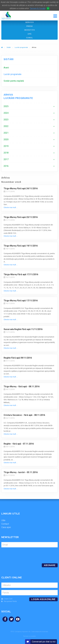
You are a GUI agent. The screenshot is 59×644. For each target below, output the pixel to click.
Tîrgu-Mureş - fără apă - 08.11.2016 (22, 386)
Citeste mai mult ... (11, 207)
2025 (6, 106)
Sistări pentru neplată (14, 81)
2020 (6, 139)
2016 (6, 166)
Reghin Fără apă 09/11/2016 (18, 358)
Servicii (30, 22)
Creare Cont (7, 599)
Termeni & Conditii (38, 8)
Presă (30, 26)
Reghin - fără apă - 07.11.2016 (19, 444)
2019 (6, 146)
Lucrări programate (21, 47)
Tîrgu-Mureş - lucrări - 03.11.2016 (21, 472)
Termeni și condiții (29, 636)
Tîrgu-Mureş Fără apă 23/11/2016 (21, 217)
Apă (30, 34)
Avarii (6, 68)
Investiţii (30, 30)
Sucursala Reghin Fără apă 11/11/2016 (23, 329)
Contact (5, 524)
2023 (6, 120)
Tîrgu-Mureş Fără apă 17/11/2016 (21, 301)
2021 (6, 133)
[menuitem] (29, 68)
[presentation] (20, 554)
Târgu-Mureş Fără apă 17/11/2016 (21, 274)
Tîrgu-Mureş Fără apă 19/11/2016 (21, 246)
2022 (6, 126)
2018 (6, 153)
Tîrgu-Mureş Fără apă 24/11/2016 (21, 188)
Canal (29, 38)
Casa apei (6, 527)
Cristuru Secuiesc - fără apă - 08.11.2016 (24, 415)
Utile (3, 520)
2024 (6, 113)
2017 (6, 159)
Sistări (9, 47)
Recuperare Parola (9, 601)
